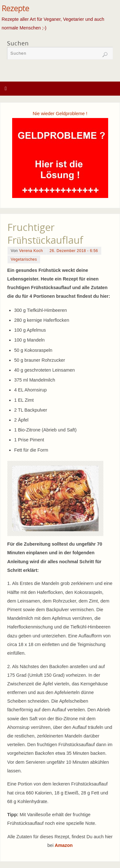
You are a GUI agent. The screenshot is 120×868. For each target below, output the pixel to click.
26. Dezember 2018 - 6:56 (74, 251)
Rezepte (15, 8)
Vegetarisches (24, 259)
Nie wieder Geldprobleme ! (60, 114)
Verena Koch (31, 251)
